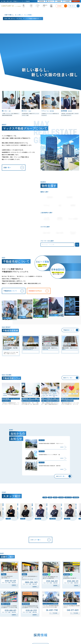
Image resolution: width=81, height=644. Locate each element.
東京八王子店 (69, 500)
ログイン (76, 1)
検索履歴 (67, 1)
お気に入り (50, 1)
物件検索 (42, 1)
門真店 (45, 500)
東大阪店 (61, 500)
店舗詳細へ (14, 589)
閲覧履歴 (58, 1)
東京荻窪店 (76, 500)
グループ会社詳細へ (54, 617)
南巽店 (50, 500)
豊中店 (56, 500)
